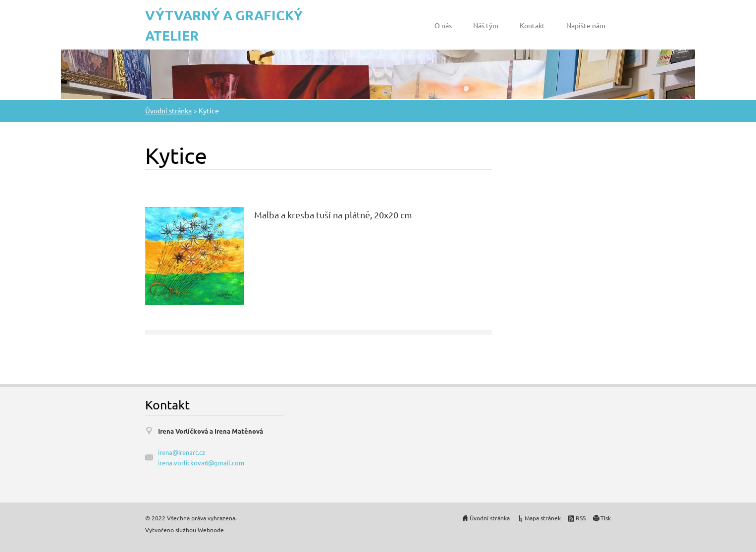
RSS (581, 518)
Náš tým (486, 25)
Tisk (606, 518)
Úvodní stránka (168, 110)
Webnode (211, 530)
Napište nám (586, 25)
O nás (443, 25)
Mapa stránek (543, 518)
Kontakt (532, 25)
